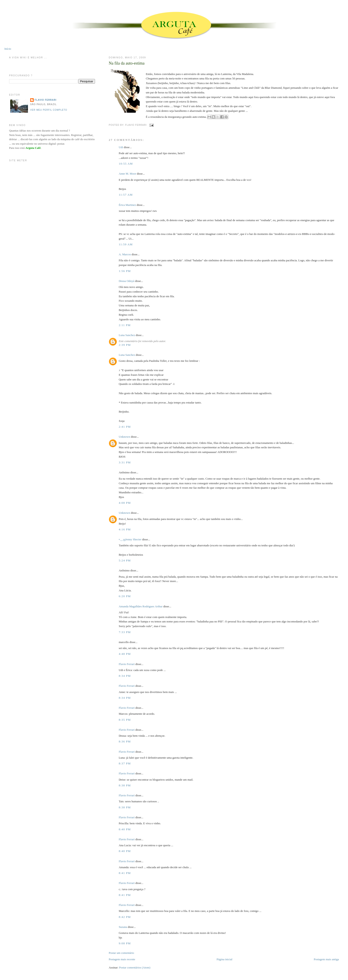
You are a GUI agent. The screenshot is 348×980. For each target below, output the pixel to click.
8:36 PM (125, 741)
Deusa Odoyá (127, 281)
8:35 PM (125, 720)
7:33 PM (125, 632)
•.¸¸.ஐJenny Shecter (130, 539)
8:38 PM (125, 785)
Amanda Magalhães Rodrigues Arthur (141, 606)
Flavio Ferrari (127, 664)
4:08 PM (125, 503)
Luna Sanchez (127, 335)
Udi (121, 147)
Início (8, 49)
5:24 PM (125, 560)
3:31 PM (125, 462)
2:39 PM (125, 345)
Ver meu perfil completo (49, 110)
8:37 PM (125, 763)
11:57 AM (126, 195)
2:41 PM (125, 427)
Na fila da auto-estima (127, 63)
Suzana (123, 927)
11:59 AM (126, 244)
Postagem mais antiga (326, 959)
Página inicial (224, 959)
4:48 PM (125, 654)
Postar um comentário (121, 953)
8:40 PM (125, 829)
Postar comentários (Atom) (135, 967)
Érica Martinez (127, 205)
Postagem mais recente (122, 959)
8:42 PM (125, 917)
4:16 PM (125, 529)
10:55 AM (126, 164)
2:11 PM (125, 325)
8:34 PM (125, 676)
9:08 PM (125, 943)
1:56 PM (125, 271)
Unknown (124, 437)
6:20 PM (125, 596)
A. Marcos (125, 254)
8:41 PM (125, 873)
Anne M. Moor (127, 174)
